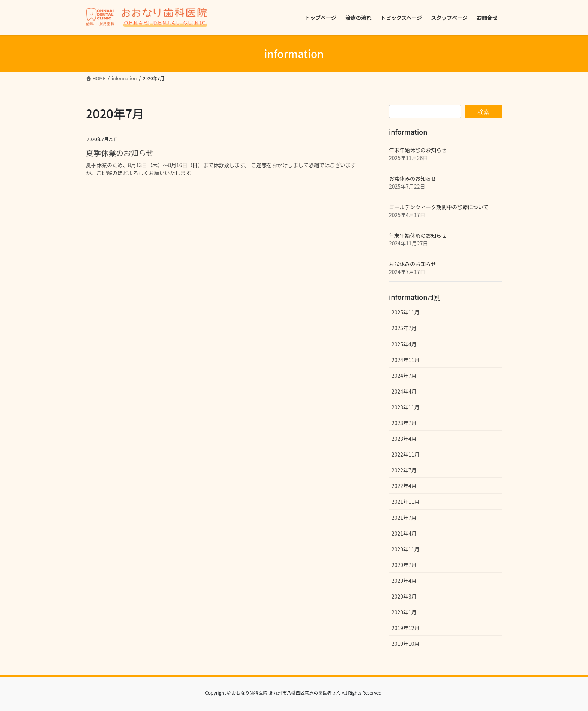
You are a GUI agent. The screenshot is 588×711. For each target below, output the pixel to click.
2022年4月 (404, 486)
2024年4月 (404, 391)
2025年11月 (406, 312)
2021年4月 (404, 533)
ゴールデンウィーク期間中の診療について (439, 207)
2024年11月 (406, 360)
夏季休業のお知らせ (120, 153)
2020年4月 (404, 581)
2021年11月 (406, 501)
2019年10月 (406, 644)
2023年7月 (404, 423)
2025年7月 (404, 328)
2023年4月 (404, 439)
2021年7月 (404, 518)
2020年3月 (404, 596)
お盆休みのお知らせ (412, 178)
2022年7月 (404, 470)
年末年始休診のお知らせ (418, 150)
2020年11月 (406, 549)
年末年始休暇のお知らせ (418, 235)
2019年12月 (406, 628)
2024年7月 (404, 376)
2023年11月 (406, 407)
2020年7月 (404, 565)
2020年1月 (404, 612)
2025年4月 (404, 344)
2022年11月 (406, 454)
